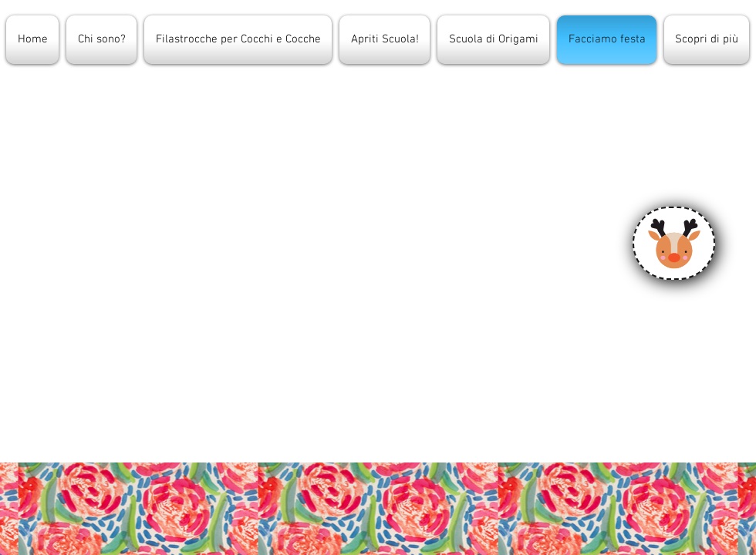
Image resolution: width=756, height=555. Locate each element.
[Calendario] (674, 243)
